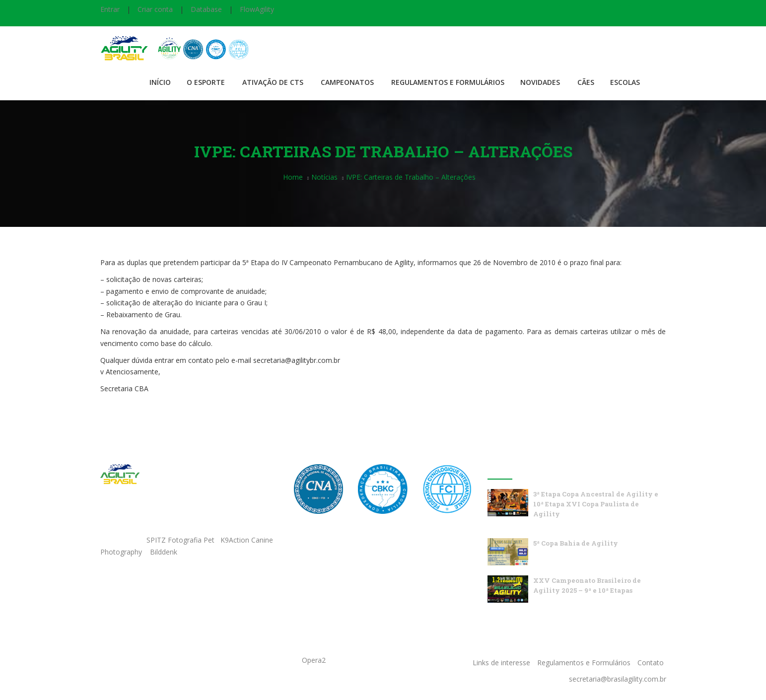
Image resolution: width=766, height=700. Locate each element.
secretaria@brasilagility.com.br (618, 679)
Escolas (625, 82)
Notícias (324, 177)
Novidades (540, 82)
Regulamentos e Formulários (448, 82)
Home (293, 177)
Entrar (110, 9)
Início (160, 82)
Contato (651, 663)
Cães (586, 82)
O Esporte (206, 82)
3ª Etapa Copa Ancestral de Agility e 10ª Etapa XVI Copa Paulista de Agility (596, 504)
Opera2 (314, 660)
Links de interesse (501, 663)
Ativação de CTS (273, 82)
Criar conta (155, 9)
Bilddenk (164, 552)
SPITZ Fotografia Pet (181, 540)
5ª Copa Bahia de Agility (576, 543)
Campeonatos (347, 82)
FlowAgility (257, 9)
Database (206, 9)
